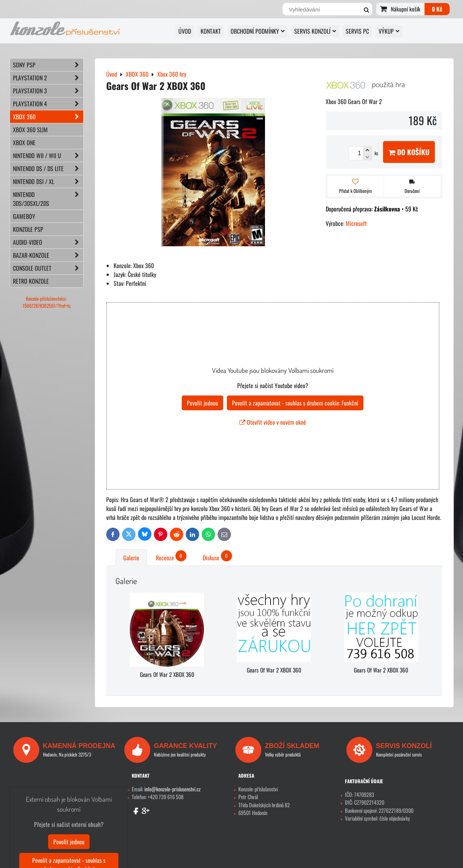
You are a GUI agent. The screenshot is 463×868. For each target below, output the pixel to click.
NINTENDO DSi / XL (48, 181)
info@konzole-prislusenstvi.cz (172, 789)
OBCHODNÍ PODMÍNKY (258, 31)
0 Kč (437, 9)
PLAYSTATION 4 (48, 104)
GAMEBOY (24, 216)
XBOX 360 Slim (30, 130)
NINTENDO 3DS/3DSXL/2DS (48, 199)
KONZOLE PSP (28, 229)
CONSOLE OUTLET (48, 268)
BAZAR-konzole (48, 255)
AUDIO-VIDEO (48, 242)
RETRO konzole (31, 281)
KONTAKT (211, 31)
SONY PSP (48, 65)
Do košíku (409, 152)
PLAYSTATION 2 (48, 78)
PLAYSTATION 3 (48, 91)
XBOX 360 (48, 117)
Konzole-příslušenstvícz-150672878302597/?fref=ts (47, 302)
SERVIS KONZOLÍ (315, 31)
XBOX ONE (24, 143)
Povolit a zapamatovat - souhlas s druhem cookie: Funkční (295, 403)
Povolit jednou (202, 403)
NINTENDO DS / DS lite (48, 168)
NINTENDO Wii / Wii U (48, 156)
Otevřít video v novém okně (273, 422)
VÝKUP (389, 31)
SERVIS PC (357, 31)
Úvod (185, 31)
